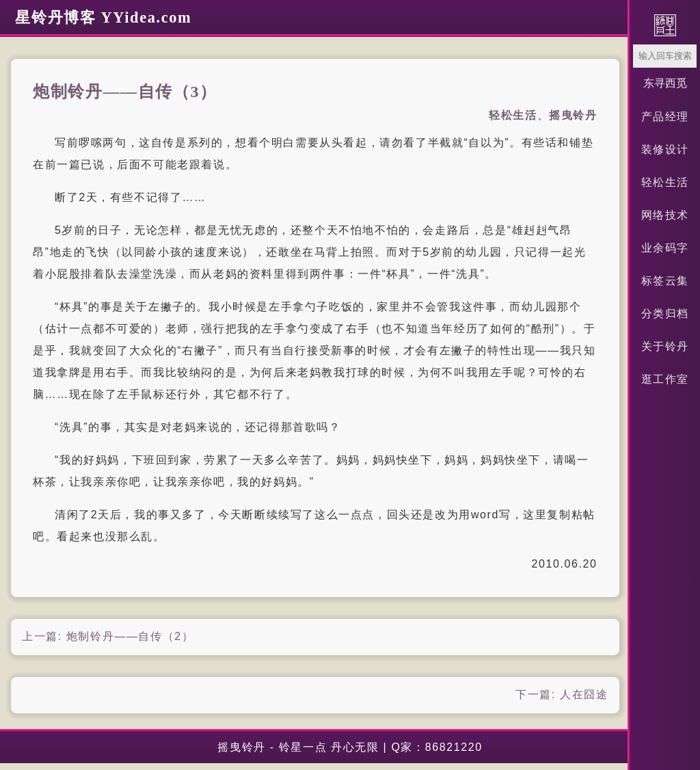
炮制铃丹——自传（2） (130, 636)
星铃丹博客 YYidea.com (103, 17)
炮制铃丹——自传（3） (125, 92)
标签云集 (665, 281)
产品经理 (665, 117)
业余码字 (665, 248)
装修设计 (665, 149)
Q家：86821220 (436, 747)
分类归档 (665, 314)
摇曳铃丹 (573, 115)
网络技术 (665, 215)
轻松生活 (665, 182)
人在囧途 (584, 694)
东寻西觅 (665, 83)
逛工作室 (665, 379)
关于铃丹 (665, 346)
